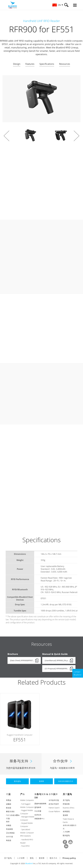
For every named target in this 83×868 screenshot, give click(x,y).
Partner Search (54, 807)
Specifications (47, 64)
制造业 (9, 840)
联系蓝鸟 (66, 835)
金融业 (9, 825)
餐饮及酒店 (10, 811)
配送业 (9, 807)
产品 (22, 794)
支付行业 (9, 836)
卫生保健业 (10, 832)
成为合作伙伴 (54, 804)
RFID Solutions (25, 835)
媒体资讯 (66, 811)
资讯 (32, 858)
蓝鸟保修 (38, 807)
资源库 (65, 815)
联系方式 (53, 858)
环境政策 (66, 804)
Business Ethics (69, 807)
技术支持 (38, 814)
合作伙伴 (53, 794)
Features (30, 64)
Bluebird (29, 863)
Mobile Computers (27, 800)
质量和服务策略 (40, 803)
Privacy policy (69, 858)
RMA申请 (38, 811)
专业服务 (9, 829)
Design (17, 64)
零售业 (9, 800)
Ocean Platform (54, 811)
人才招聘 (66, 831)
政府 (8, 821)
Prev (7, 136)
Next (76, 136)
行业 (8, 794)
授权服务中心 (39, 818)
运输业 (9, 804)
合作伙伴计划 (54, 800)
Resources (65, 64)
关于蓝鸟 (67, 794)
